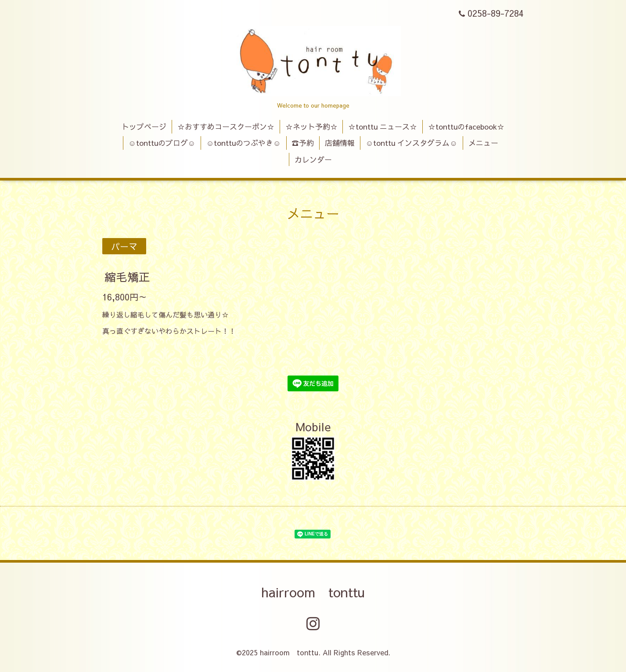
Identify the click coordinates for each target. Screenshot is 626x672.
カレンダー (313, 159)
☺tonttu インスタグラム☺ (412, 143)
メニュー (483, 143)
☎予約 (303, 143)
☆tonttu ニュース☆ (383, 126)
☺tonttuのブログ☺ (162, 143)
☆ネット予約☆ (311, 126)
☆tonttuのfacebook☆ (466, 126)
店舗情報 (340, 143)
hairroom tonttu (313, 592)
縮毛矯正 (127, 277)
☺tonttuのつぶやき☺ (244, 143)
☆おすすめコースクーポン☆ (226, 126)
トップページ (144, 126)
